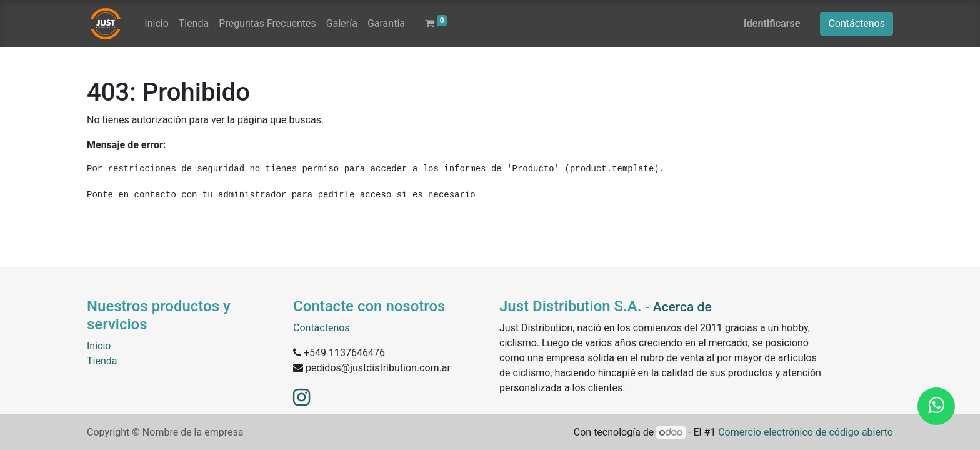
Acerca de (682, 307)
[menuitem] (156, 24)
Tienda (102, 361)
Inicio (99, 346)
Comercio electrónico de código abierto (806, 432)
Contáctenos (857, 23)
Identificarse (772, 23)
